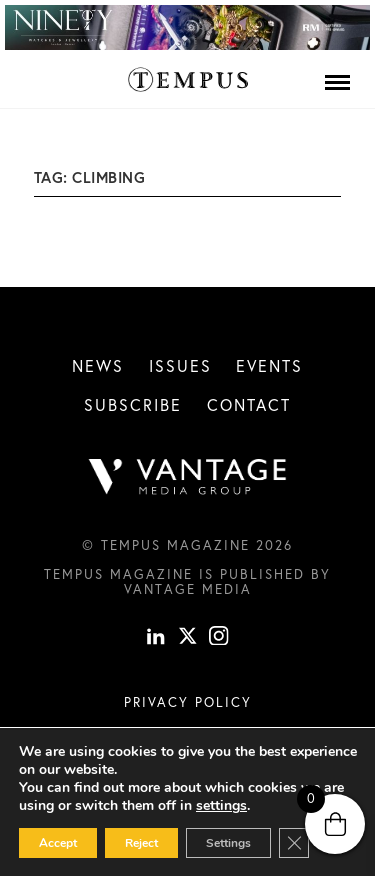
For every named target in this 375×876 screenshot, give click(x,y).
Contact (249, 404)
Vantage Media (188, 589)
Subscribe (133, 404)
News (98, 365)
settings (221, 806)
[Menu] (337, 82)
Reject (141, 843)
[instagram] (219, 637)
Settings (228, 843)
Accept (58, 843)
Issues (180, 365)
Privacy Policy (188, 702)
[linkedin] (156, 637)
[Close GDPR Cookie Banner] (294, 843)
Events (269, 365)
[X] (188, 637)
